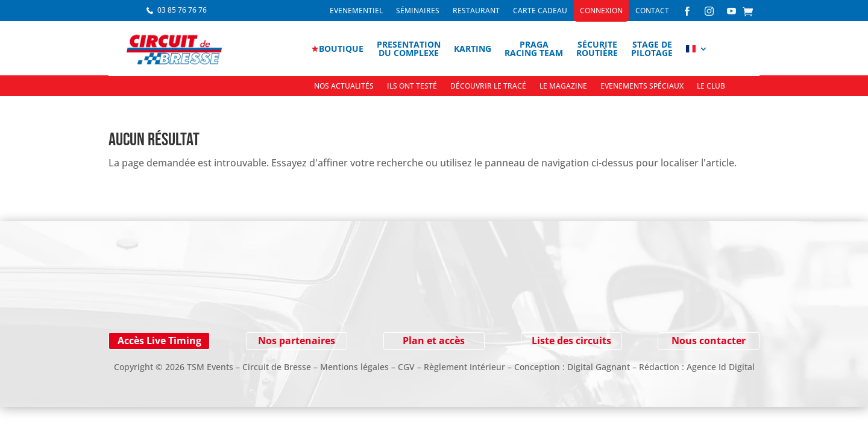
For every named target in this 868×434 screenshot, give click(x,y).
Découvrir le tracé (488, 86)
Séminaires (418, 11)
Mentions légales (354, 367)
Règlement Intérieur (464, 367)
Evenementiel (356, 11)
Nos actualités (344, 86)
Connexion (601, 11)
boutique (337, 49)
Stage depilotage (652, 49)
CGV (406, 367)
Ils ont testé (412, 86)
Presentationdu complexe (409, 49)
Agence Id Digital (721, 367)
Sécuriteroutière (597, 49)
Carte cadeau (540, 11)
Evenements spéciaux (642, 86)
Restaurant (476, 11)
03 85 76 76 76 (182, 10)
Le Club (711, 86)
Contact (652, 11)
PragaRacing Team (534, 49)
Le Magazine (563, 86)
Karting (473, 49)
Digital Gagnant (599, 367)
